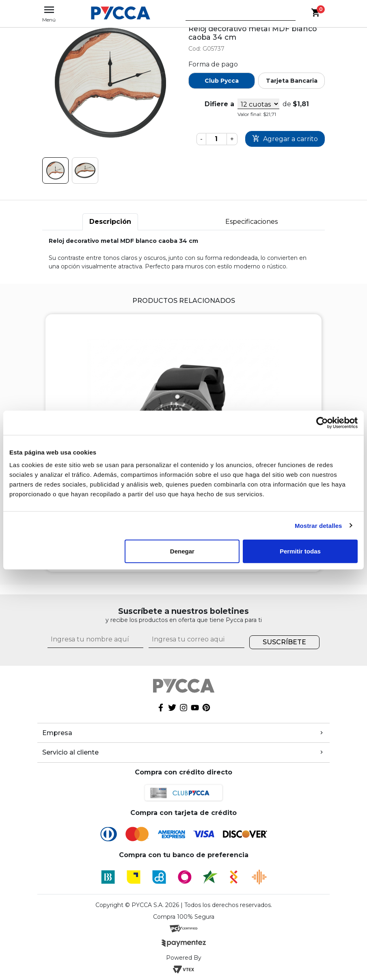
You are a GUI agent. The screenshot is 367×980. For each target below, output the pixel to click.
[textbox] (235, 16)
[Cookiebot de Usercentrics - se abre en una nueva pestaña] (322, 422)
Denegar (182, 551)
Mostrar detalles (318, 525)
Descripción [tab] (110, 222)
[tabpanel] (183, 254)
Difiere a (219, 104)
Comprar (285, 139)
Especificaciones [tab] (252, 222)
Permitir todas (300, 551)
